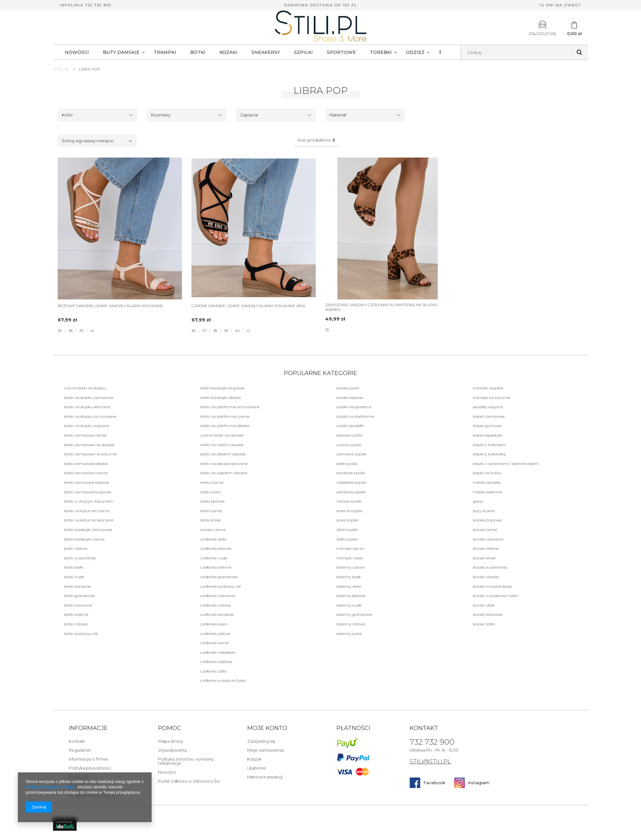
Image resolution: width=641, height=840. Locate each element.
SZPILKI (303, 52)
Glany (478, 501)
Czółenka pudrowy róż (221, 586)
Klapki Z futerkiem (490, 445)
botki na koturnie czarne (87, 511)
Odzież (415, 52)
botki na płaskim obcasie (223, 454)
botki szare (210, 492)
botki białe (74, 567)
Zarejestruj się (261, 741)
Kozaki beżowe (350, 398)
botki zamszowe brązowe (88, 492)
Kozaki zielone (486, 548)
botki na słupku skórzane (87, 407)
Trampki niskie (350, 558)
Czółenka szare (214, 624)
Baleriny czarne (350, 567)
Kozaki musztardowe (492, 586)
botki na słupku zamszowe (89, 398)
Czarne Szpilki (349, 445)
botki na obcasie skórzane (224, 464)
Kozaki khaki (484, 558)
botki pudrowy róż (81, 634)
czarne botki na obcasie (222, 435)
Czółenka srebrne (216, 567)
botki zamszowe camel (85, 435)
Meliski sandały (487, 482)
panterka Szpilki (351, 492)
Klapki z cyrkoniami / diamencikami (506, 464)
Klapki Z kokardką (489, 454)
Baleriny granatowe (354, 614)
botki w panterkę (80, 558)
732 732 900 (432, 742)
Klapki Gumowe (487, 426)
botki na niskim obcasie (222, 445)
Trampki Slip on (350, 548)
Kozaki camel (485, 530)
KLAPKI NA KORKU (487, 473)
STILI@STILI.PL (430, 762)
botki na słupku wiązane (86, 426)
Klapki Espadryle (487, 435)
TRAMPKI (165, 52)
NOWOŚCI (77, 52)
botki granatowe (79, 596)
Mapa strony (171, 741)
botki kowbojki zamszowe (88, 530)
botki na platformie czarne (225, 416)
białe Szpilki (347, 464)
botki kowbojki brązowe (222, 388)
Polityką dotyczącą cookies (50, 787)
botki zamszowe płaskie (86, 464)
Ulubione (257, 768)
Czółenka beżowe (216, 548)
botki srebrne (76, 614)
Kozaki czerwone (488, 539)
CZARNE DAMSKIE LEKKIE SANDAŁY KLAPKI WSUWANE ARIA (248, 306)
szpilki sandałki (350, 426)
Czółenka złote (213, 539)
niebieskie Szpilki (351, 482)
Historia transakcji (265, 777)
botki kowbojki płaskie (221, 398)
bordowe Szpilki (351, 473)
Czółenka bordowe (217, 614)
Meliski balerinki (488, 492)
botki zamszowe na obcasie (89, 445)
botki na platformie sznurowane (230, 407)
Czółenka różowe (216, 605)
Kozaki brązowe (487, 520)
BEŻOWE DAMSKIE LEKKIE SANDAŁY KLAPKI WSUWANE (110, 306)
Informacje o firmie (88, 759)
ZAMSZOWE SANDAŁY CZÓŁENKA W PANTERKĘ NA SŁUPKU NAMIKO (382, 307)
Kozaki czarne (213, 530)
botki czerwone (78, 605)
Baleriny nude (349, 605)
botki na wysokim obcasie (224, 473)
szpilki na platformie (355, 416)
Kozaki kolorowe (488, 614)
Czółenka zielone (215, 634)
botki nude (74, 577)
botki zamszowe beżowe (86, 482)
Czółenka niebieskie (218, 652)
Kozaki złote (484, 605)
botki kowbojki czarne (84, 539)
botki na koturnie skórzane (89, 520)
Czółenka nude (214, 558)
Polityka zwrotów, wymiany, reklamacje (186, 761)
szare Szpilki (347, 520)
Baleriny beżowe (351, 596)
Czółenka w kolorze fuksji (223, 680)
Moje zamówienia (266, 750)
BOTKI (198, 52)
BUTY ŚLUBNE (484, 511)
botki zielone (76, 548)
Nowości (167, 772)
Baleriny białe (349, 577)
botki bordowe (77, 586)
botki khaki (211, 520)
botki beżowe (212, 501)
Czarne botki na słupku (85, 388)
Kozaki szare (348, 388)
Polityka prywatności (90, 768)
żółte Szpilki (347, 539)
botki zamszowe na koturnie (90, 454)
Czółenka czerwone (218, 596)
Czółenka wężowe (216, 662)
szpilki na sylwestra (354, 407)
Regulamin (80, 750)
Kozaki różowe (486, 577)
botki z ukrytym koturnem (89, 501)
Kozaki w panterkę (490, 567)
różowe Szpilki (349, 501)
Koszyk (254, 759)
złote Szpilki (347, 530)
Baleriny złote (349, 586)
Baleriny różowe (351, 624)
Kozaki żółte (484, 624)
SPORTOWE (341, 52)
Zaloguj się (542, 28)
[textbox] (525, 52)
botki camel (211, 511)
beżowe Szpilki (349, 435)
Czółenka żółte (213, 671)
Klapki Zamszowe (489, 416)
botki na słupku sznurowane (90, 416)
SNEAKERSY (266, 52)
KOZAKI (228, 52)
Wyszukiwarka (172, 750)
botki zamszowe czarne (86, 473)
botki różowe (76, 624)
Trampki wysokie (488, 388)
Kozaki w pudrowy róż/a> (496, 596)
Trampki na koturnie (492, 398)
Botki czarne (212, 482)
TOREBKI (381, 52)
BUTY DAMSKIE (121, 52)
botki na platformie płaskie (225, 426)
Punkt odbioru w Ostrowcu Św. (189, 781)
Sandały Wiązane (488, 407)
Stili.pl (61, 69)
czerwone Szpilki (351, 454)
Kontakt (77, 741)
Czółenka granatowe (219, 577)
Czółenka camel (215, 643)
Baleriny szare (349, 634)
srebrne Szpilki (349, 511)
